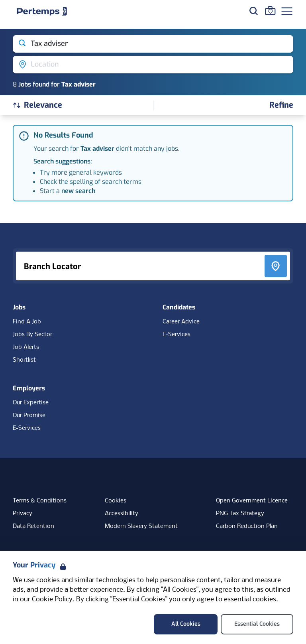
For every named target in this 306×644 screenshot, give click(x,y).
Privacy (23, 514)
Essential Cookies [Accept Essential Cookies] (257, 624)
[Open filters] (281, 105)
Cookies (116, 501)
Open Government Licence (252, 501)
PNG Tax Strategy (240, 514)
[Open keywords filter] (153, 44)
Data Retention (33, 526)
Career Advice (181, 322)
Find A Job (27, 322)
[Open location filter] (153, 65)
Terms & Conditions (40, 501)
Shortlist (24, 360)
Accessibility (122, 514)
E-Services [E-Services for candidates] (177, 335)
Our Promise (29, 416)
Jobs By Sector (32, 335)
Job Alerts (26, 347)
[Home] (42, 11)
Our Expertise (31, 403)
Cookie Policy (52, 600)
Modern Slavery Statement (141, 526)
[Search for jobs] (253, 11)
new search (78, 191)
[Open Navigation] (287, 11)
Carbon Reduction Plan (247, 526)
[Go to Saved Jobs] (270, 10)
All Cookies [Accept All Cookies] (186, 624)
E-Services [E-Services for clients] (27, 428)
